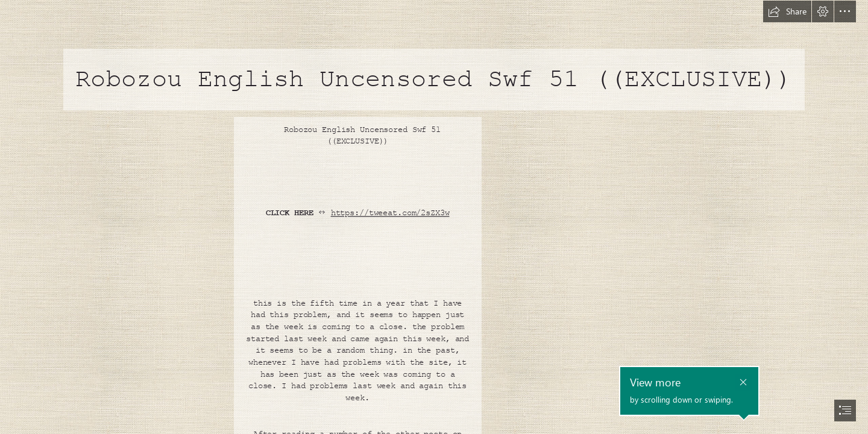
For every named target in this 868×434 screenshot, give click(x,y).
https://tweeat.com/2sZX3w (390, 213)
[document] (434, 217)
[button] (787, 11)
